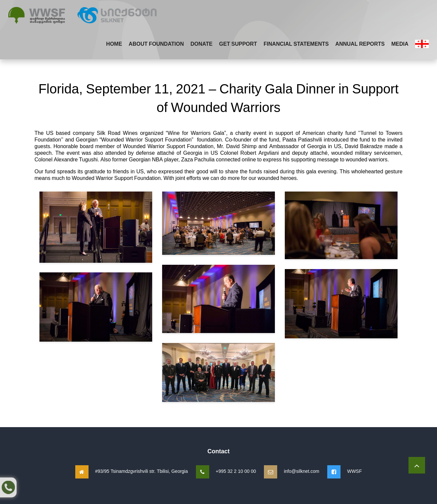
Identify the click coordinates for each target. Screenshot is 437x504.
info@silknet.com (302, 471)
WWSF (354, 471)
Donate (201, 44)
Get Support (238, 44)
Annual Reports (360, 44)
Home (114, 44)
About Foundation (156, 44)
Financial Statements (296, 44)
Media (400, 44)
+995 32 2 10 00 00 (236, 471)
